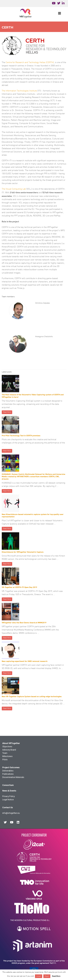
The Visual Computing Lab (14, 189)
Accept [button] (39, 976)
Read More (7, 412)
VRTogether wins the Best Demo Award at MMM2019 (24, 622)
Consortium (8, 785)
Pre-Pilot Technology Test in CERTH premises (21, 435)
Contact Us (8, 807)
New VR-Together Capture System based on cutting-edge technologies (32, 696)
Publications (8, 774)
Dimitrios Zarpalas (42, 303)
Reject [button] (47, 976)
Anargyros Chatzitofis (44, 337)
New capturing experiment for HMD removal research (25, 661)
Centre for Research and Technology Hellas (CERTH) (30, 63)
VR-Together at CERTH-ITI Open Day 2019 (19, 587)
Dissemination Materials (13, 777)
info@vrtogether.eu (11, 813)
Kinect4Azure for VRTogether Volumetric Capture (23, 552)
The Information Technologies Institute (19, 91)
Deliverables (8, 771)
